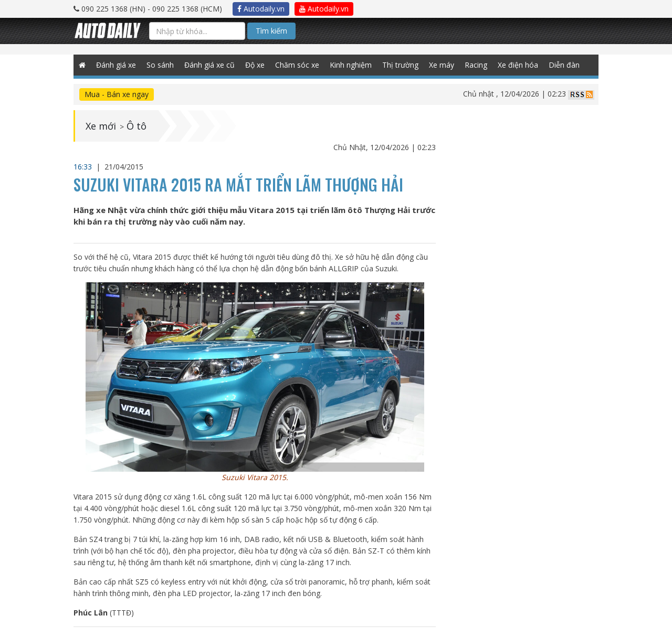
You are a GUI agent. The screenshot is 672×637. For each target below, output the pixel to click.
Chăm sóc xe (297, 65)
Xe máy (442, 65)
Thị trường (400, 65)
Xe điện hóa (518, 65)
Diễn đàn (564, 65)
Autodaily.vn (261, 9)
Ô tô (136, 126)
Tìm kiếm (271, 31)
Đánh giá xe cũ (209, 65)
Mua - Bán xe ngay (117, 94)
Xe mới (101, 126)
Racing (476, 65)
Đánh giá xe (116, 65)
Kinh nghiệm (351, 65)
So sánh (160, 65)
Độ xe (255, 65)
